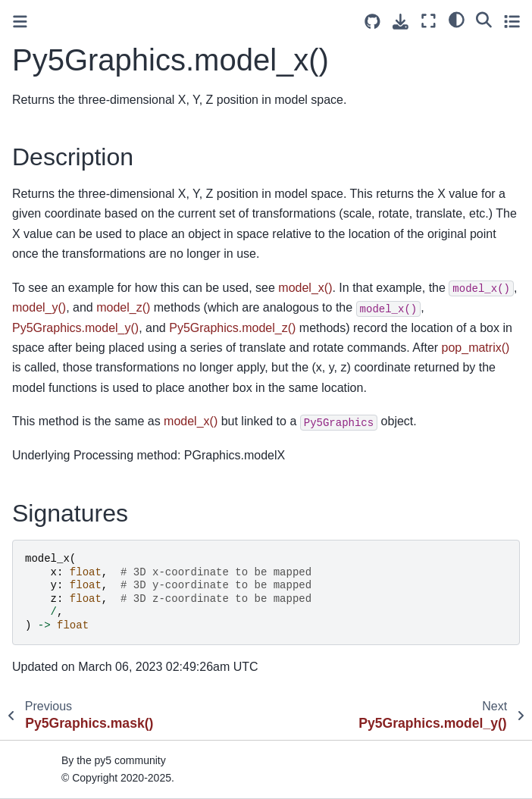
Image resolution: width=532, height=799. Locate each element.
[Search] (484, 19)
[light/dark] (457, 19)
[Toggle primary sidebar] (20, 22)
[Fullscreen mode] (429, 21)
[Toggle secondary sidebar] (512, 21)
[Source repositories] (372, 22)
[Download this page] (401, 22)
